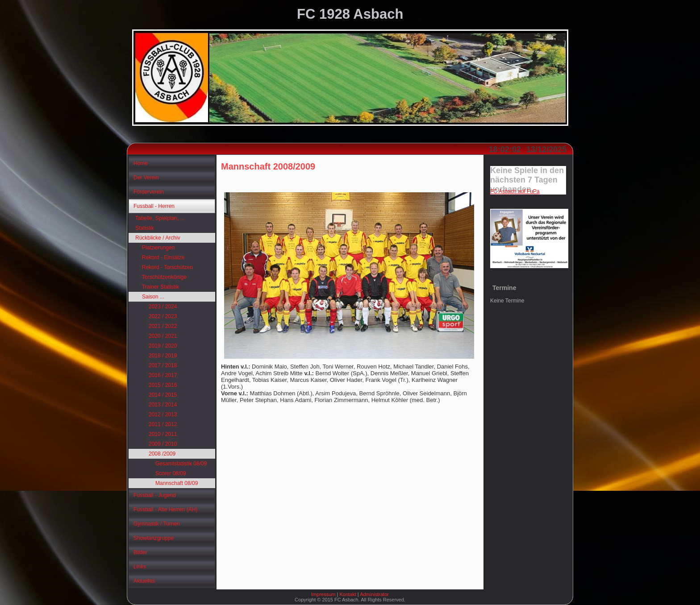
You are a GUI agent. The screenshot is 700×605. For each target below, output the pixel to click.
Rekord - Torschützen (167, 267)
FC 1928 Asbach (350, 14)
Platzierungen (158, 248)
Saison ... (153, 297)
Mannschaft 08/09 (177, 483)
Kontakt (348, 594)
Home (141, 163)
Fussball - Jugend (155, 495)
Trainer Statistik (160, 287)
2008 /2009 (162, 454)
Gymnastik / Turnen (157, 524)
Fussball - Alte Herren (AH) (165, 510)
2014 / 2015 (163, 395)
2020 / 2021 (163, 336)
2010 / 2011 (163, 434)
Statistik (145, 228)
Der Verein (146, 178)
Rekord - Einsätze (163, 257)
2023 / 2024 (163, 307)
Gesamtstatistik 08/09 (181, 464)
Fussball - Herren (154, 206)
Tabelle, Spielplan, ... (160, 218)
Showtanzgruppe (154, 538)
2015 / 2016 (163, 385)
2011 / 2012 (163, 424)
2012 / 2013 (163, 414)
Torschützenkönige (164, 277)
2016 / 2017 (163, 375)
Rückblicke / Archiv (158, 238)
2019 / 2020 (163, 346)
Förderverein (149, 192)
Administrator (374, 594)
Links (140, 567)
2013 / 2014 (163, 405)
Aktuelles (144, 581)
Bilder (140, 552)
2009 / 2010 (163, 444)
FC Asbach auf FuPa (515, 191)
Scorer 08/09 (171, 473)
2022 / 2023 (163, 316)
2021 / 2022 (163, 326)
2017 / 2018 (163, 365)
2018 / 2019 (163, 356)
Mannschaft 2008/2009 (268, 166)
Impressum (323, 594)
